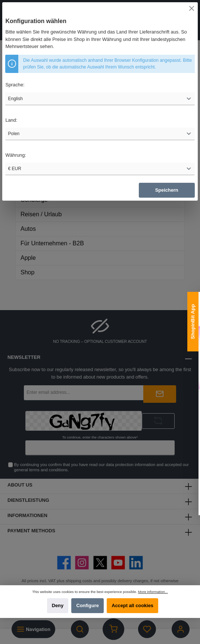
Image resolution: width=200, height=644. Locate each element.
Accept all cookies (132, 605)
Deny (58, 605)
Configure (87, 605)
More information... (153, 592)
